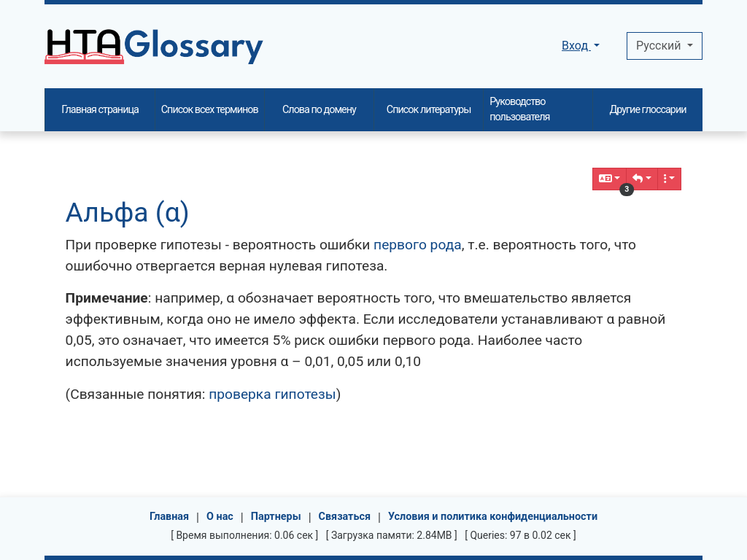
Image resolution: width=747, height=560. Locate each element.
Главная (169, 517)
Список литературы (429, 110)
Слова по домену (319, 110)
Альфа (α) (128, 212)
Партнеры (276, 517)
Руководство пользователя (519, 110)
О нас (220, 517)
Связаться (345, 517)
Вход (576, 46)
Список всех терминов (210, 110)
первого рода (418, 245)
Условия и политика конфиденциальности (493, 517)
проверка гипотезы (272, 394)
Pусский (660, 46)
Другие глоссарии (647, 110)
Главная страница (100, 110)
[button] (642, 179)
